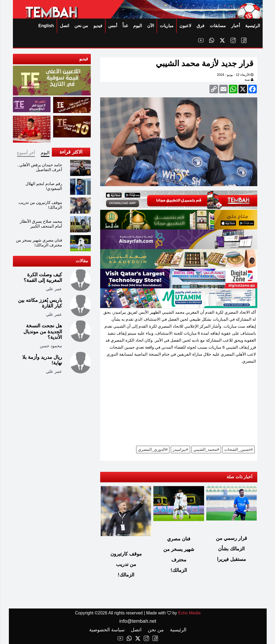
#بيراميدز (180, 449)
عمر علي (54, 289)
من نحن (81, 26)
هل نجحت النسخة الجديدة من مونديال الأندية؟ (42, 332)
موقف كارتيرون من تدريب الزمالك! (126, 564)
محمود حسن (51, 346)
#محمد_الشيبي (206, 449)
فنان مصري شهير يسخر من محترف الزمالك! (39, 243)
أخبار (235, 26)
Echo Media (189, 613)
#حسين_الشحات (238, 449)
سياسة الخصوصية (107, 630)
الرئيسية (252, 26)
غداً (125, 26)
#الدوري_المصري (153, 449)
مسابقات (218, 26)
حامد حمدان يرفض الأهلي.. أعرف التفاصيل (39, 167)
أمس (112, 26)
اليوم (137, 26)
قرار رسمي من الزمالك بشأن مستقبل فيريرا (231, 549)
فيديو (98, 26)
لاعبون (185, 26)
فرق (200, 26)
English (46, 26)
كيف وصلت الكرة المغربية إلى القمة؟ (43, 278)
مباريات (166, 26)
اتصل (64, 26)
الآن (150, 26)
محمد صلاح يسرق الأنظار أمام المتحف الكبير (41, 224)
